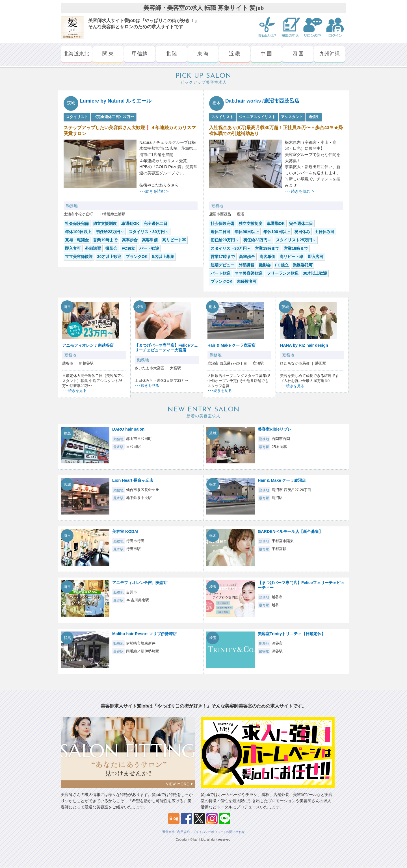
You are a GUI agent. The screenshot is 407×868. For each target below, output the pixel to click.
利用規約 (183, 832)
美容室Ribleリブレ (275, 429)
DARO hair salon (128, 429)
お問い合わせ (235, 832)
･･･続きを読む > (154, 191)
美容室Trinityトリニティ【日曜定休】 (292, 634)
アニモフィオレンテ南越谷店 (88, 345)
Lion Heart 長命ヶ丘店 (133, 480)
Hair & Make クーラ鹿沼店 (231, 345)
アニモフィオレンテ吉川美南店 (140, 583)
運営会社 (168, 832)
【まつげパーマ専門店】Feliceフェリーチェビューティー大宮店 (166, 348)
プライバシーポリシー (208, 832)
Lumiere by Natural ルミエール (116, 101)
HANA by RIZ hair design (304, 345)
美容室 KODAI (125, 531)
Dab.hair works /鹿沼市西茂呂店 (262, 101)
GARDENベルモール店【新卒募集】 (290, 531)
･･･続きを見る (74, 391)
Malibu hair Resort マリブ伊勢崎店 (144, 634)
